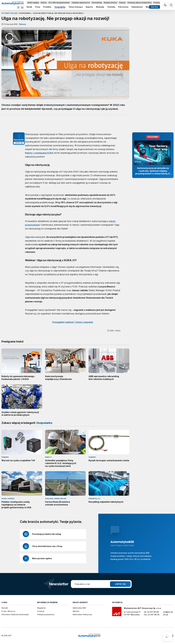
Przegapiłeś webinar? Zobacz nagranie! (73, 322)
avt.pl (166, 615)
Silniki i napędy (33, 3)
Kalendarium (137, 7)
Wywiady (100, 7)
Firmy (38, 7)
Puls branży (123, 7)
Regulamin (41, 608)
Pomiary (122, 3)
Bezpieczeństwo (110, 3)
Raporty (89, 7)
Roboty (44, 3)
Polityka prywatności (46, 614)
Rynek (29, 7)
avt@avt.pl (168, 612)
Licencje (41, 611)
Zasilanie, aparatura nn (81, 3)
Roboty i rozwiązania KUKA (39, 153)
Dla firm (155, 7)
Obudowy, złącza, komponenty (139, 3)
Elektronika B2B (79, 608)
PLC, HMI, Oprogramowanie (59, 3)
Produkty (47, 7)
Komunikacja (97, 3)
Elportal (76, 611)
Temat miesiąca (76, 7)
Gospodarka (60, 7)
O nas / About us (8, 611)
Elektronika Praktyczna (82, 614)
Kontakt (5, 608)
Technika (111, 7)
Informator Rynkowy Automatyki (15, 614)
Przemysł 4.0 (159, 3)
